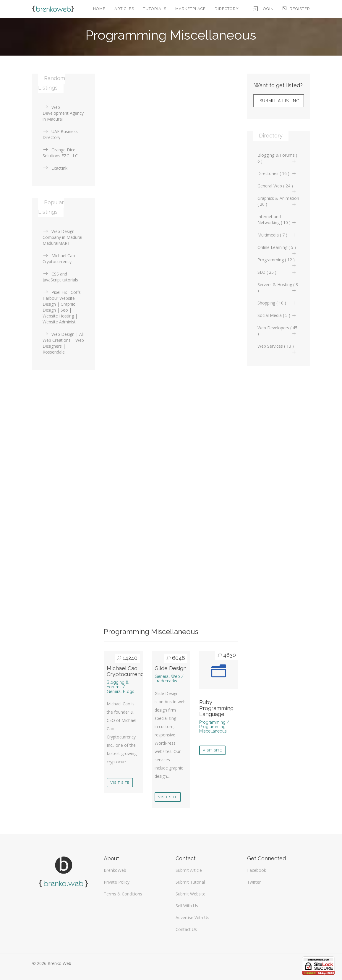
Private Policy (117, 882)
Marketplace (191, 9)
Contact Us (186, 929)
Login (264, 9)
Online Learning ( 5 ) (277, 249)
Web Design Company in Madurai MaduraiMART (62, 237)
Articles (124, 9)
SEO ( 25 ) (277, 272)
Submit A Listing (280, 101)
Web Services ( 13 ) (277, 348)
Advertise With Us (192, 917)
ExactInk (55, 168)
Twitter (254, 882)
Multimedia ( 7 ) (277, 235)
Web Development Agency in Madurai (63, 113)
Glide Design (171, 668)
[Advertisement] (171, 115)
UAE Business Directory (60, 134)
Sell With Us (187, 906)
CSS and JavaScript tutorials (60, 277)
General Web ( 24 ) (277, 187)
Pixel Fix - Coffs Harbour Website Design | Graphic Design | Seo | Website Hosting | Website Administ (62, 307)
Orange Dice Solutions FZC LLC (60, 153)
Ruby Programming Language (216, 708)
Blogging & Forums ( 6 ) (277, 158)
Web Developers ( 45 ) (277, 331)
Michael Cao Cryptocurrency (127, 671)
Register (296, 9)
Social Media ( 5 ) (277, 315)
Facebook (257, 870)
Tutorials (155, 9)
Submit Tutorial (190, 882)
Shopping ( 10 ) (277, 303)
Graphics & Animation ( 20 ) (278, 201)
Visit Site (120, 783)
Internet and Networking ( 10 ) (277, 220)
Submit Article (189, 870)
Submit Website (191, 894)
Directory (227, 9)
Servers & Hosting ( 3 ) (278, 287)
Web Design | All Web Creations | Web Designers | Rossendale (63, 343)
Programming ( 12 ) (277, 261)
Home (99, 9)
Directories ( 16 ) (277, 173)
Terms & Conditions (123, 894)
